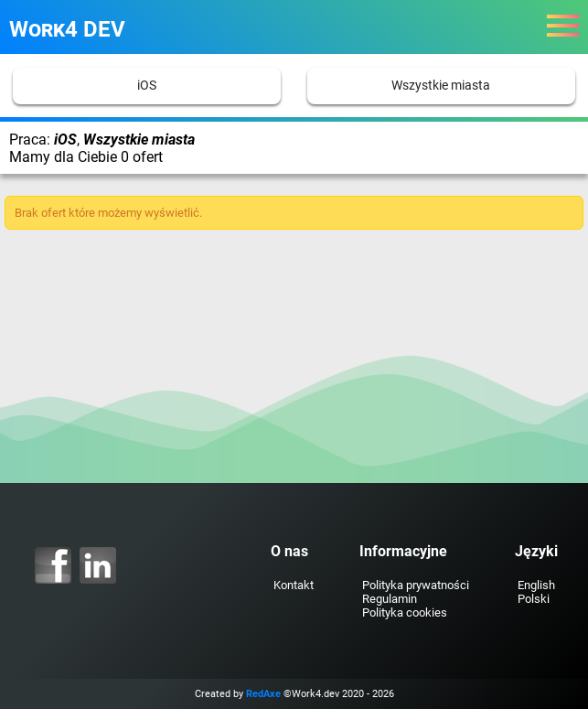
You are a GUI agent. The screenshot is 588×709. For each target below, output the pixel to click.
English (536, 585)
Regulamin (390, 599)
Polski (534, 599)
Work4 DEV (67, 29)
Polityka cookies (405, 612)
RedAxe (263, 694)
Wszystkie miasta (441, 86)
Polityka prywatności (416, 585)
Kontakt (294, 585)
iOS (147, 86)
